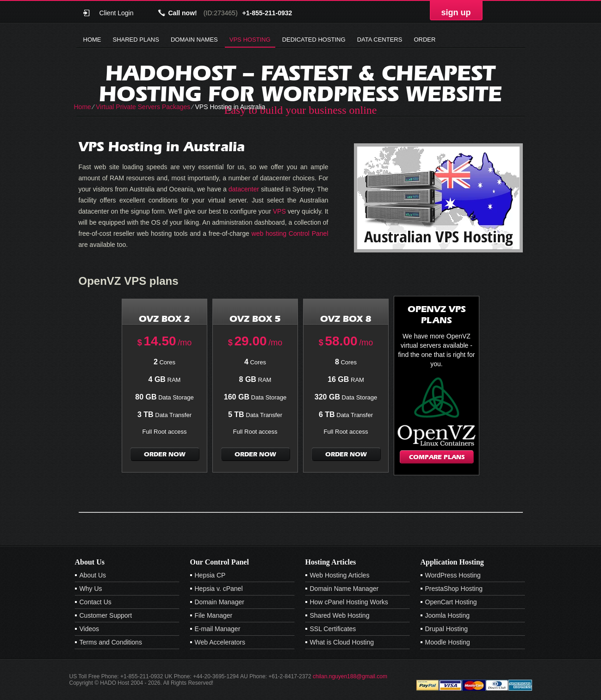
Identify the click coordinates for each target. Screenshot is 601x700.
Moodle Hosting (448, 642)
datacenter (244, 189)
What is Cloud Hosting (342, 642)
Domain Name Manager (344, 589)
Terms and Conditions (111, 642)
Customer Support (106, 615)
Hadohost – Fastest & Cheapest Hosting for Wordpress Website (300, 83)
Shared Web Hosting (340, 615)
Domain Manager (220, 602)
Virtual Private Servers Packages (143, 107)
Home (92, 40)
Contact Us (96, 602)
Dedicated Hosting (314, 40)
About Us (93, 575)
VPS (279, 211)
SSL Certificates (333, 629)
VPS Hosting (250, 40)
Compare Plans (437, 457)
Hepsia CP (210, 575)
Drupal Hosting (447, 629)
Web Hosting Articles (340, 575)
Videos (90, 629)
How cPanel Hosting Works (349, 602)
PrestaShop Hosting (454, 589)
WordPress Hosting (453, 575)
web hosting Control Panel (290, 233)
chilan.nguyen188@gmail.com (350, 676)
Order (424, 40)
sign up (456, 12)
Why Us (91, 589)
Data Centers (380, 40)
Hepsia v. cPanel (219, 589)
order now (165, 454)
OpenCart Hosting (451, 602)
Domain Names (194, 40)
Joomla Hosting (448, 615)
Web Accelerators (220, 642)
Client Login (117, 13)
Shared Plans (136, 40)
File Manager (214, 615)
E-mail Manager (218, 629)
